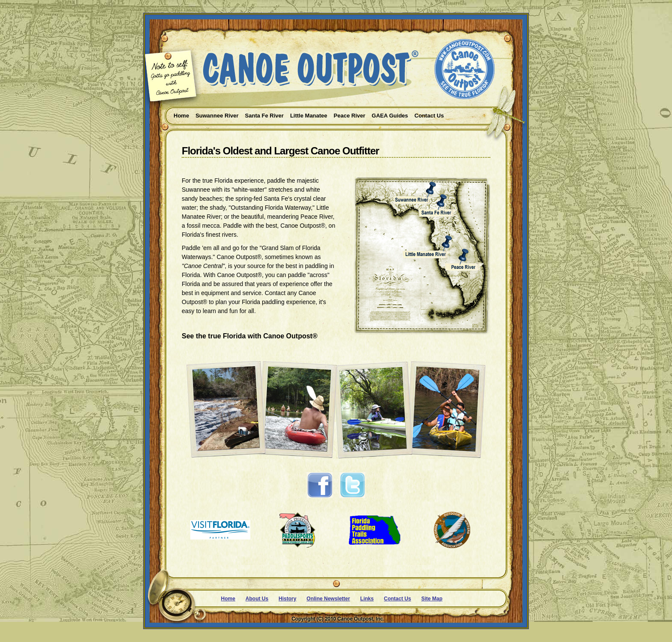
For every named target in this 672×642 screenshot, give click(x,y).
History (287, 599)
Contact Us (397, 599)
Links (367, 599)
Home (228, 599)
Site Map (432, 599)
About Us (257, 599)
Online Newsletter (328, 599)
